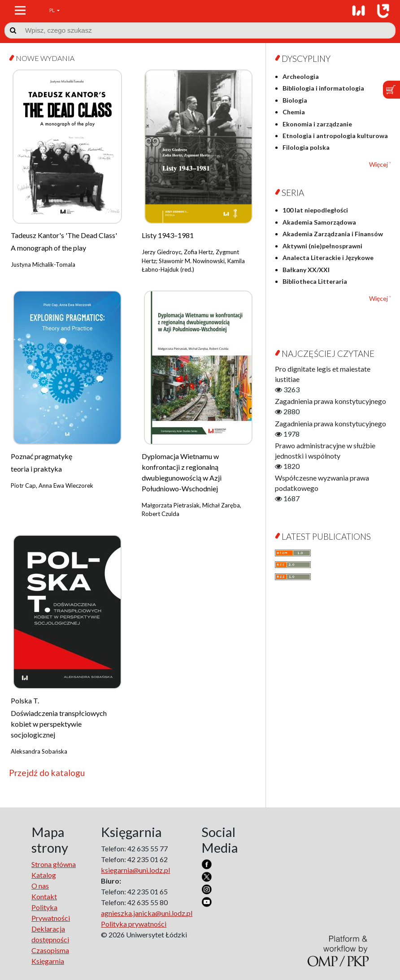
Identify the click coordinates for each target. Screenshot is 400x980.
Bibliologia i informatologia (323, 88)
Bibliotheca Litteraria (315, 281)
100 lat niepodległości (315, 210)
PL (52, 10)
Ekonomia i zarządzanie (317, 124)
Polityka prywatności (134, 924)
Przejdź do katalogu (47, 773)
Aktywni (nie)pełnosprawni (322, 246)
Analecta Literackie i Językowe (328, 258)
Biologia (295, 100)
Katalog (44, 875)
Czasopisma (50, 950)
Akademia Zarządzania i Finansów (333, 234)
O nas (40, 886)
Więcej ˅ (380, 164)
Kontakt (44, 896)
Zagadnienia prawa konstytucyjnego (330, 401)
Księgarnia (48, 961)
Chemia (294, 112)
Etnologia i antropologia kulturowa (335, 136)
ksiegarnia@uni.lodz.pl (135, 870)
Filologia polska (306, 147)
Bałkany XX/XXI (306, 270)
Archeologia (301, 76)
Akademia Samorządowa (319, 222)
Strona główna (54, 864)
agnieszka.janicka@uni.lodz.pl (147, 913)
